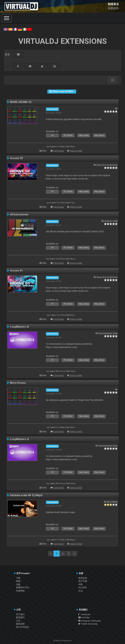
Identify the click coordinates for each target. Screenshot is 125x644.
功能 (18, 584)
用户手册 (83, 581)
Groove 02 (16, 158)
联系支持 (83, 578)
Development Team (108, 333)
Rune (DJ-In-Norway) (107, 165)
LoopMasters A (19, 439)
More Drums (18, 383)
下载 (18, 578)
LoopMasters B (19, 327)
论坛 (81, 591)
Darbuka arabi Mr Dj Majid (26, 495)
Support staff (111, 221)
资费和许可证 (22, 588)
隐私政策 (20, 624)
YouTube (84, 617)
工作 (18, 621)
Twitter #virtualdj (88, 624)
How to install (76, 151)
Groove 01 (16, 271)
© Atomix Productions (62, 641)
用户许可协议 (22, 627)
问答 (81, 584)
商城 (18, 581)
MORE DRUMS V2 (21, 102)
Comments (58, 151)
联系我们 (20, 617)
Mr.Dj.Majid (112, 502)
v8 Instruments (19, 214)
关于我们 (20, 614)
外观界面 (20, 591)
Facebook (84, 614)
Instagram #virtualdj (90, 621)
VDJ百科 (83, 588)
